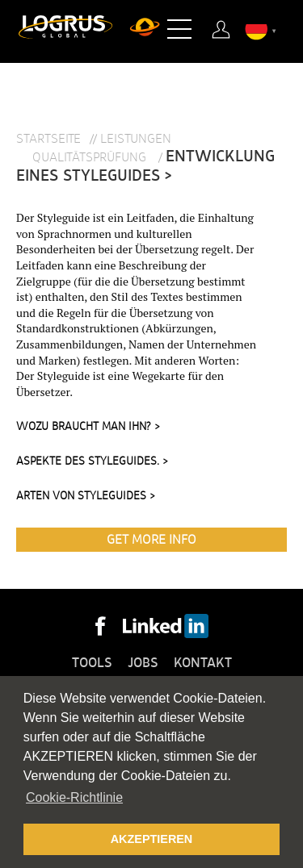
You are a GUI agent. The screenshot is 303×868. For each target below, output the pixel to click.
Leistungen (136, 139)
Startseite (48, 139)
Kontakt (203, 663)
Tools (92, 663)
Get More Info (151, 540)
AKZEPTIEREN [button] (152, 839)
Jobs (143, 663)
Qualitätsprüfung (91, 157)
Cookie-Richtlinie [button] (74, 797)
